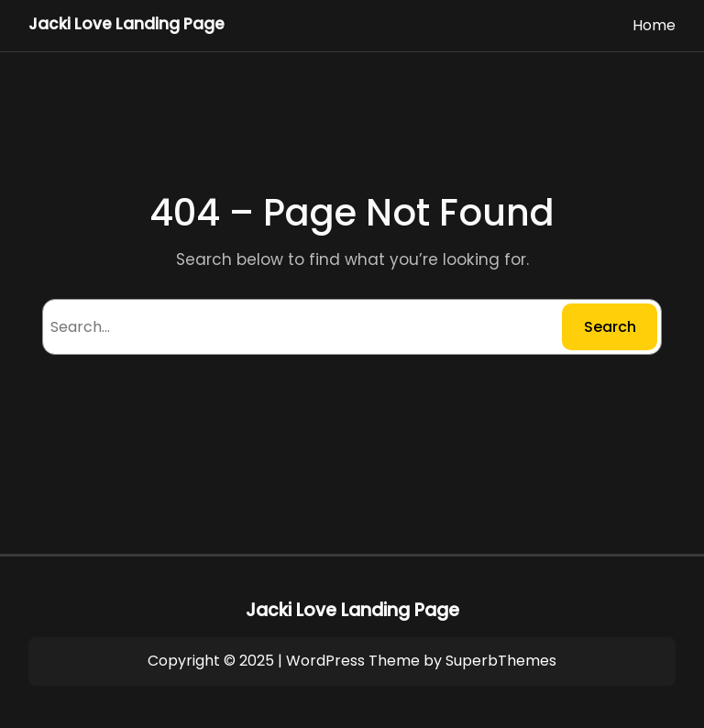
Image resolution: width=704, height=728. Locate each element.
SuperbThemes (501, 661)
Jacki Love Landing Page (126, 24)
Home (654, 25)
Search (610, 327)
